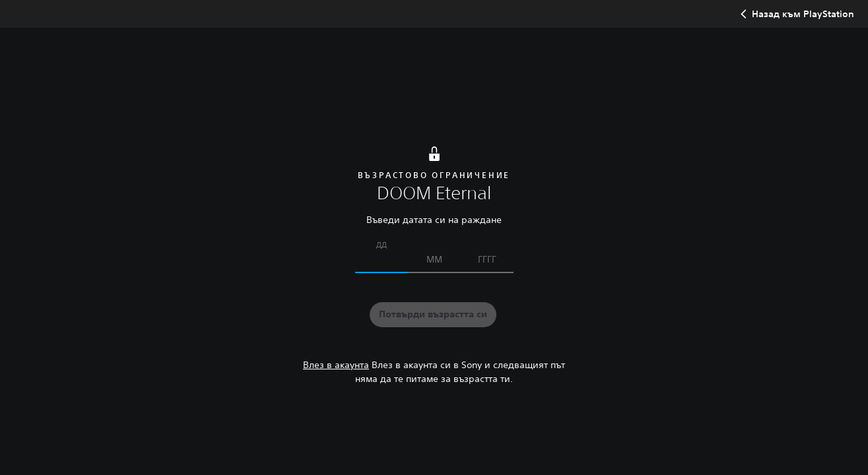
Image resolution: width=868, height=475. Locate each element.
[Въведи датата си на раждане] (382, 259)
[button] (433, 315)
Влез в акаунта (336, 365)
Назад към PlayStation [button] (796, 14)
